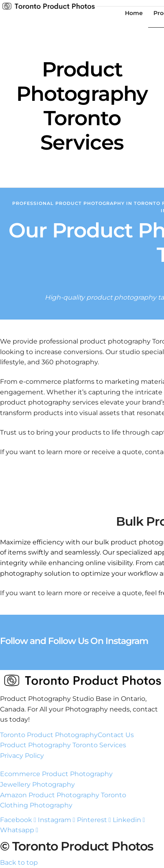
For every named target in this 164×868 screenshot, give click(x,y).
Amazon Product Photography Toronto (63, 795)
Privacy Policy (22, 756)
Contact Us (116, 735)
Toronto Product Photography (49, 735)
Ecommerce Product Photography (56, 774)
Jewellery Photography (37, 784)
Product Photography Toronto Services (63, 745)
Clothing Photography (36, 805)
